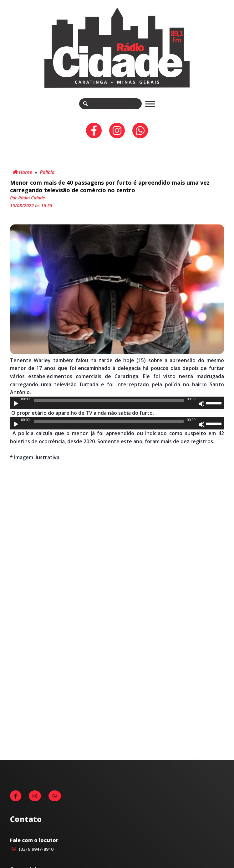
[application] (117, 403)
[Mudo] (201, 404)
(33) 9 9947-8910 (32, 849)
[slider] (109, 401)
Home (22, 172)
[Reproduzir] (16, 404)
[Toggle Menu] (150, 104)
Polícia (47, 172)
